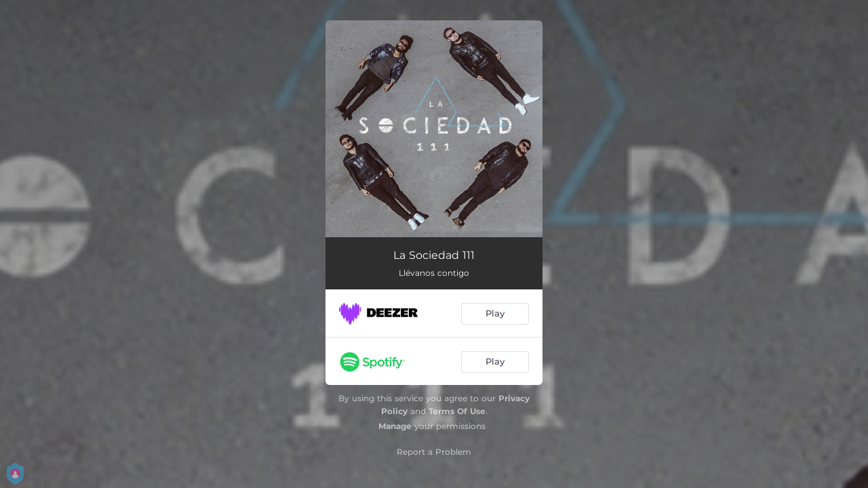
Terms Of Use (457, 411)
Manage (395, 426)
